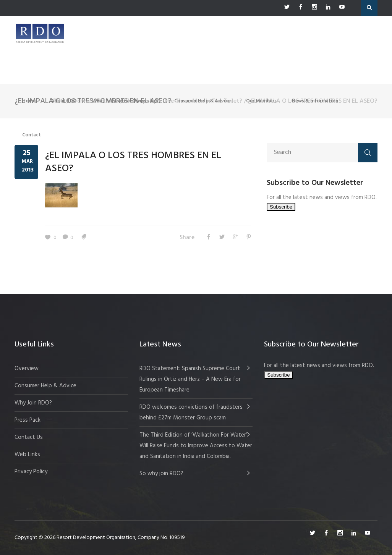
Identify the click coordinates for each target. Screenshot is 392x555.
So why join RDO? (161, 474)
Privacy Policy (31, 472)
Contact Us (29, 437)
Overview (27, 369)
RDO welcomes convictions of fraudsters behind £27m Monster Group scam (191, 413)
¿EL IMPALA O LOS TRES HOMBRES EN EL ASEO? (133, 162)
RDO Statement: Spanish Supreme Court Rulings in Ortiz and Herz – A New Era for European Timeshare (190, 379)
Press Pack (28, 420)
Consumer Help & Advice (45, 386)
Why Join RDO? (33, 403)
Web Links (27, 455)
